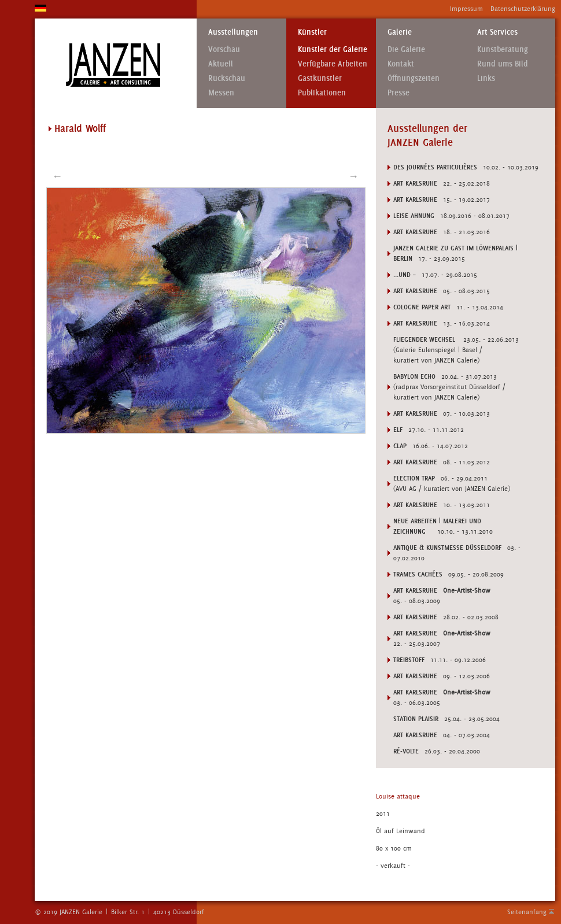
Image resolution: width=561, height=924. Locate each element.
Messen (221, 93)
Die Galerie (406, 49)
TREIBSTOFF (409, 660)
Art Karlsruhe (415, 183)
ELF (398, 430)
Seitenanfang (527, 912)
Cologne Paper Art (422, 307)
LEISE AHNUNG (414, 216)
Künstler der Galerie (333, 49)
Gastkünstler (320, 78)
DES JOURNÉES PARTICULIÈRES (435, 167)
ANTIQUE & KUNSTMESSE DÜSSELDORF (447, 548)
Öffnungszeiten (414, 78)
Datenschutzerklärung (523, 9)
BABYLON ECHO (414, 376)
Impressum (466, 9)
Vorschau (224, 49)
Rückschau (227, 78)
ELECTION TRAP (414, 478)
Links (486, 78)
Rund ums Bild (503, 64)
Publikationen (322, 93)
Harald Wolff (80, 128)
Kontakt (401, 64)
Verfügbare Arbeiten (333, 64)
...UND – (405, 275)
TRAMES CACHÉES (418, 574)
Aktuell (221, 64)
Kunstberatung (503, 49)
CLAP (400, 446)
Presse (398, 93)
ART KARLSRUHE (415, 590)
